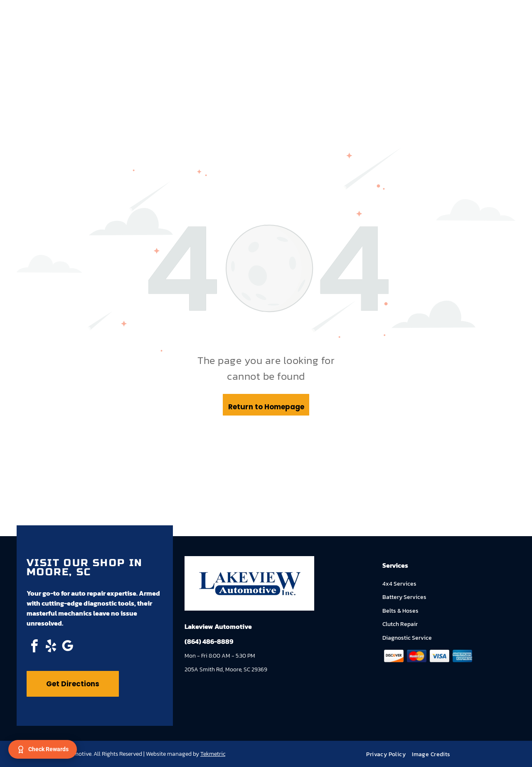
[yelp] (51, 647)
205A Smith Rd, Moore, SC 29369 (226, 669)
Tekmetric (213, 754)
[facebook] (34, 647)
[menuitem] (389, 754)
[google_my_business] (67, 647)
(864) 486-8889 (209, 641)
